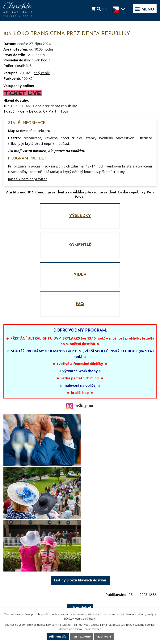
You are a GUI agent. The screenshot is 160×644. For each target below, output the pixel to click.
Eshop (102, 9)
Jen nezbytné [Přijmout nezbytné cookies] (82, 636)
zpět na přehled (80, 549)
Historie (9, 592)
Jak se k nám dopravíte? (27, 179)
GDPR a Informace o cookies (26, 599)
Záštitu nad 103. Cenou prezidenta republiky (45, 192)
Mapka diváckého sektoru (29, 131)
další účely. (89, 619)
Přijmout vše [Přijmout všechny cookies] (58, 636)
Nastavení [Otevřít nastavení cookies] (104, 636)
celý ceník (42, 73)
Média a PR (13, 585)
